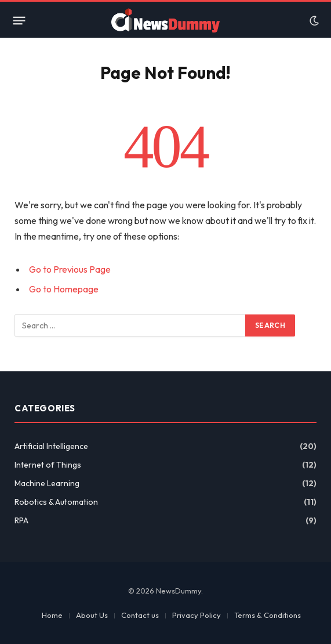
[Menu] (19, 21)
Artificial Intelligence (51, 446)
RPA (21, 520)
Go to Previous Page (70, 269)
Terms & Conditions (268, 615)
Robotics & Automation (56, 502)
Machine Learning (47, 483)
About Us (92, 615)
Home (52, 615)
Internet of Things (48, 465)
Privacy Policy (197, 615)
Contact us (140, 615)
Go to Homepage (64, 289)
